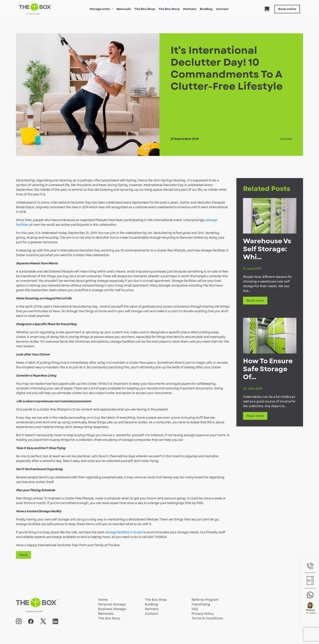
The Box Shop (145, 9)
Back (23, 555)
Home (103, 600)
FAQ (195, 609)
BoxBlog (206, 9)
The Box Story (169, 9)
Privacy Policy (203, 614)
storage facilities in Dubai (124, 532)
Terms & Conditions (207, 618)
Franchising (201, 604)
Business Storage (112, 609)
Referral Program (205, 600)
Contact (222, 9)
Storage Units (100, 9)
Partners (190, 9)
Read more (255, 300)
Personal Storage (112, 604)
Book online (287, 9)
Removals (124, 9)
